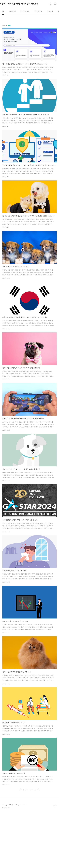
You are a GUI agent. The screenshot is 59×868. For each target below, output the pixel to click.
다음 (39, 790)
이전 (20, 790)
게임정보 (50, 11)
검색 (51, 4)
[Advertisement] (29, 809)
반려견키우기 (25, 11)
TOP (55, 834)
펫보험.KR (12, 11)
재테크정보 (38, 11)
